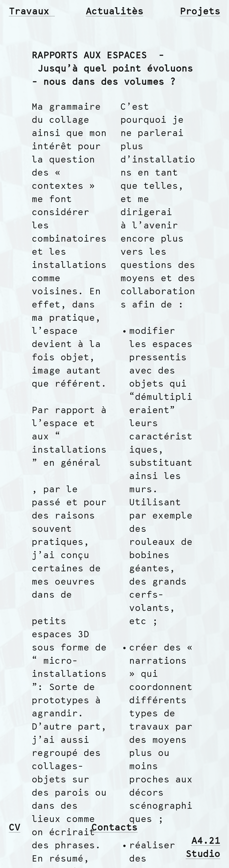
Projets (200, 12)
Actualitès (115, 12)
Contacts (114, 828)
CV (15, 828)
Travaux (32, 12)
